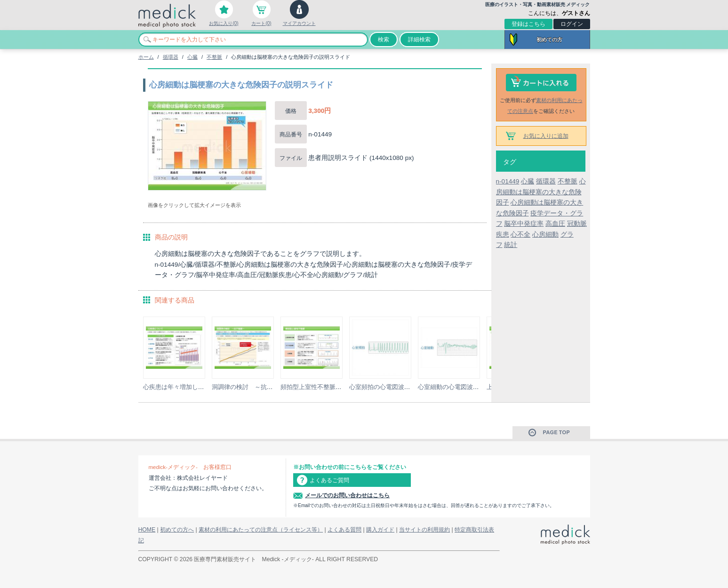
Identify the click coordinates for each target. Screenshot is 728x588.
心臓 (192, 57)
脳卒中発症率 (524, 224)
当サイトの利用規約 (424, 530)
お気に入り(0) (224, 23)
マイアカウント (299, 23)
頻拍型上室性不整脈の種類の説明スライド (339, 387)
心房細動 (545, 234)
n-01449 (508, 181)
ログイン (572, 24)
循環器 (171, 57)
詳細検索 (419, 40)
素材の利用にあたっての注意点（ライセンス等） (261, 530)
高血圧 (555, 224)
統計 (511, 245)
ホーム (146, 57)
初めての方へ (177, 530)
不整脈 (214, 57)
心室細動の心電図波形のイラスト (464, 387)
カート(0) (261, 23)
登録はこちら (528, 24)
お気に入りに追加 (546, 136)
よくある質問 (344, 530)
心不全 (520, 234)
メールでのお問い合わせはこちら (347, 495)
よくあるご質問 (329, 480)
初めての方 (549, 40)
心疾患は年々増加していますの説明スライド (204, 387)
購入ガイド (380, 530)
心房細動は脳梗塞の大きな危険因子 (541, 192)
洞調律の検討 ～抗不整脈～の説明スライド (273, 387)
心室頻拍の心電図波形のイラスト (395, 387)
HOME (147, 530)
